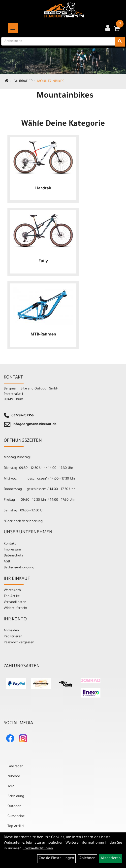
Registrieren (13, 637)
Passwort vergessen (19, 643)
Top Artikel (12, 596)
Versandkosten (15, 602)
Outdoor (14, 806)
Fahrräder (23, 82)
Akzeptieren (111, 859)
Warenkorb (12, 590)
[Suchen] (120, 42)
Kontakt (10, 544)
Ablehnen (87, 859)
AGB (7, 562)
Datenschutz (13, 556)
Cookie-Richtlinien (38, 849)
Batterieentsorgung (19, 568)
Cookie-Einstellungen (56, 859)
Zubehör (14, 777)
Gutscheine (16, 816)
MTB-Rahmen (43, 335)
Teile (11, 787)
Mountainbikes (51, 82)
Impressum (12, 550)
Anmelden (11, 631)
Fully (43, 262)
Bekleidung (16, 796)
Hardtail (43, 189)
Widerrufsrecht (16, 608)
